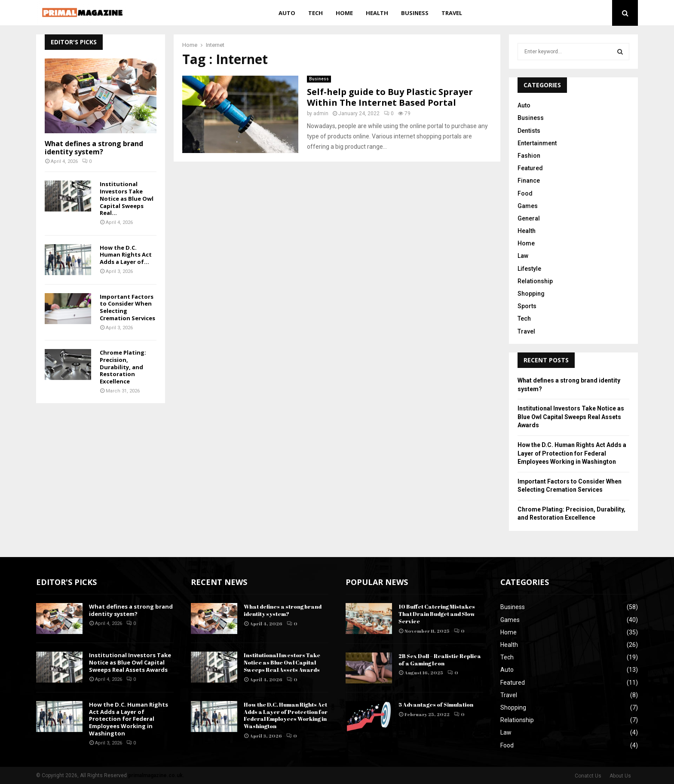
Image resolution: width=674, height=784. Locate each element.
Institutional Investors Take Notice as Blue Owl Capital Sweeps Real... (127, 198)
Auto (287, 13)
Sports (527, 306)
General (529, 218)
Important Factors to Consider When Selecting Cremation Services (127, 307)
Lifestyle (529, 269)
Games (528, 206)
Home (344, 13)
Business (415, 13)
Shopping (531, 294)
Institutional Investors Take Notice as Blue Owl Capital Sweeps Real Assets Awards (571, 417)
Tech (316, 13)
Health (377, 13)
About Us (620, 776)
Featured (530, 168)
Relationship (535, 281)
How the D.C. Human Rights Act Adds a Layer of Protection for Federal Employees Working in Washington (572, 453)
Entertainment (537, 143)
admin (321, 113)
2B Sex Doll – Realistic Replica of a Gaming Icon (440, 660)
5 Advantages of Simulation (436, 704)
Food (525, 193)
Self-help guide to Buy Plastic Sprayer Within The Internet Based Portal (390, 97)
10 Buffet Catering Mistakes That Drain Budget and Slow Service (437, 614)
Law (523, 256)
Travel (452, 13)
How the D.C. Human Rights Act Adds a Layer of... (126, 255)
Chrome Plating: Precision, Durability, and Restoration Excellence (123, 367)
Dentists (529, 131)
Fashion (529, 156)
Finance (529, 181)
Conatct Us (588, 776)
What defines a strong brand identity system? (94, 148)
